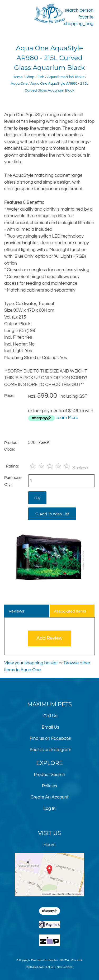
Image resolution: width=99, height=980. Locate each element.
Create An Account (50, 797)
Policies (50, 786)
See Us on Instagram (50, 750)
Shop (30, 77)
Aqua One (19, 83)
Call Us (51, 716)
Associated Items (70, 611)
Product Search (49, 775)
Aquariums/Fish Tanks (66, 77)
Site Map (65, 960)
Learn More (67, 418)
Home (18, 77)
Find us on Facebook (50, 738)
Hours (49, 845)
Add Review (49, 638)
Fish (41, 77)
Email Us (50, 727)
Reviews (16, 611)
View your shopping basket (31, 663)
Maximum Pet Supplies (44, 960)
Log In (50, 809)
